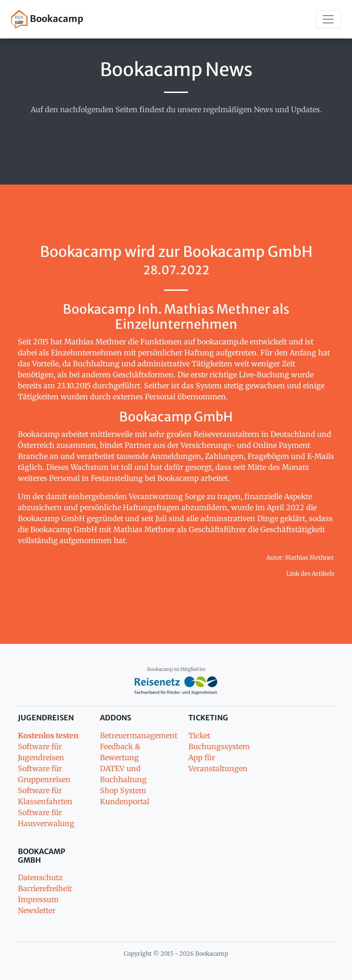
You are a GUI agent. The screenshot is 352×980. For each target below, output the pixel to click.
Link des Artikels (310, 573)
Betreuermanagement (139, 735)
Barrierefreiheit (45, 888)
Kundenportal (125, 801)
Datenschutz (40, 877)
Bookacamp (47, 19)
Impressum (38, 899)
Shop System (123, 790)
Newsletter (37, 910)
